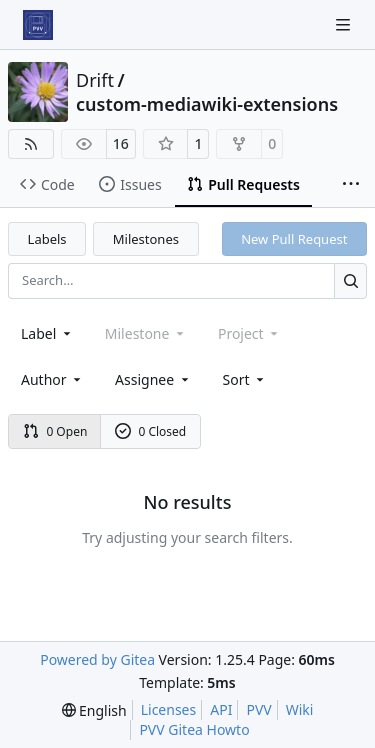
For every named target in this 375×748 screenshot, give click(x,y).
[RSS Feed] (31, 144)
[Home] (38, 25)
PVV (258, 709)
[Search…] (350, 280)
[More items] (351, 185)
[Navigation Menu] (345, 24)
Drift (95, 80)
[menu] (245, 379)
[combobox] (47, 333)
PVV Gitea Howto (194, 729)
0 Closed (151, 431)
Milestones (146, 239)
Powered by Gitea (97, 659)
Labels (47, 239)
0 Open (55, 431)
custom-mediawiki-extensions (207, 104)
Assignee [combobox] (153, 379)
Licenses (169, 709)
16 (121, 143)
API (221, 709)
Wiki (300, 709)
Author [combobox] (52, 379)
